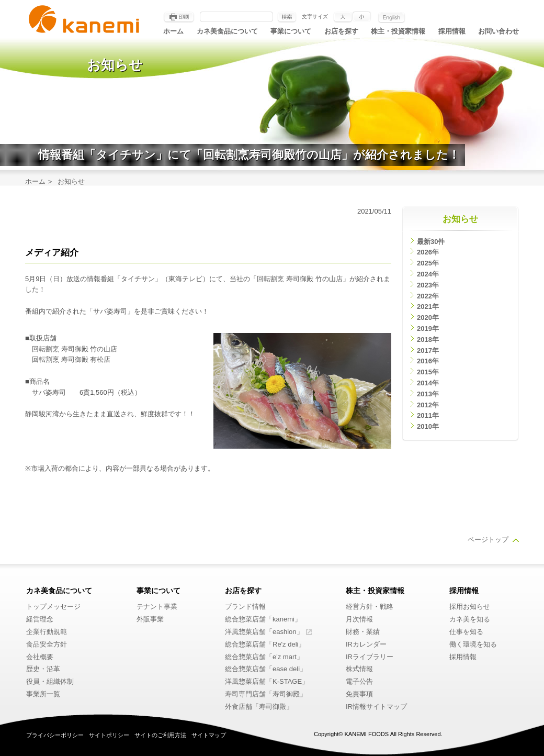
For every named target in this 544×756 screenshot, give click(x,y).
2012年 (428, 405)
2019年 (428, 329)
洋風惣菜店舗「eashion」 (264, 632)
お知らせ (460, 219)
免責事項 (359, 694)
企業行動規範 (47, 632)
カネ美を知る (470, 619)
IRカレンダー (366, 644)
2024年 (428, 274)
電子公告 (359, 681)
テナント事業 (157, 607)
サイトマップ (209, 735)
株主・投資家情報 (398, 31)
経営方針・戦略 (370, 607)
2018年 (428, 340)
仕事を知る (466, 632)
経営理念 (40, 619)
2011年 (428, 415)
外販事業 (150, 619)
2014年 (428, 383)
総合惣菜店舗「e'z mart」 (264, 657)
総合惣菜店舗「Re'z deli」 (265, 644)
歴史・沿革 (43, 669)
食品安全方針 (47, 644)
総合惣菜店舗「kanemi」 (263, 619)
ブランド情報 (245, 607)
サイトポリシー (109, 735)
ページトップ (488, 540)
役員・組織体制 (50, 681)
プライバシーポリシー (55, 735)
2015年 (428, 372)
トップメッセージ (53, 607)
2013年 (428, 394)
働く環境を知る (473, 644)
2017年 (428, 351)
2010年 (428, 426)
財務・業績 (363, 632)
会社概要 (40, 657)
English (392, 17)
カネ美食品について (227, 31)
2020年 (428, 318)
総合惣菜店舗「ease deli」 (266, 669)
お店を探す (341, 31)
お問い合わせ (498, 31)
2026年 (428, 252)
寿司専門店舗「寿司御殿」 (266, 694)
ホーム (173, 31)
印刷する (179, 17)
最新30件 (431, 242)
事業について (291, 31)
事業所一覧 (43, 694)
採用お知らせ (470, 607)
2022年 (428, 296)
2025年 (428, 263)
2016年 (428, 361)
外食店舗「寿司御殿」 (259, 707)
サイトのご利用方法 (160, 735)
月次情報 (359, 619)
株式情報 (359, 669)
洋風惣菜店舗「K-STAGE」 (267, 681)
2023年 (428, 285)
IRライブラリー (370, 657)
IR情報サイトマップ (376, 707)
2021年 (428, 307)
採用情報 (452, 31)
